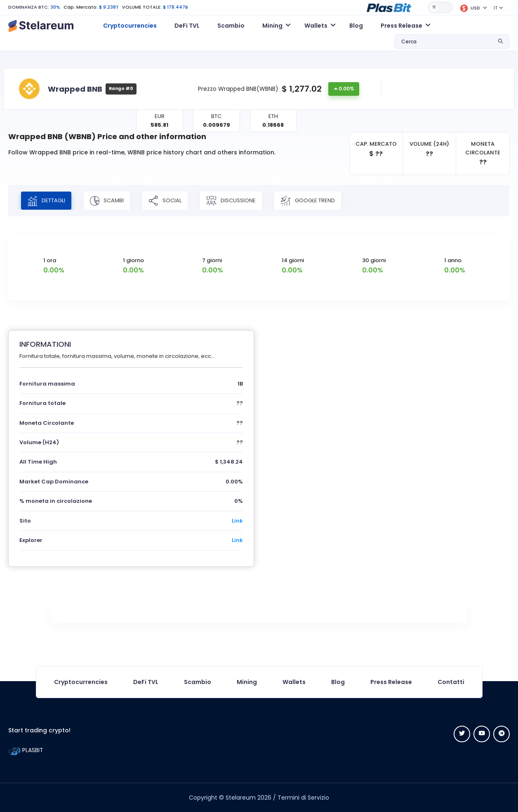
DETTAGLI (46, 201)
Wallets (294, 682)
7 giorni (212, 260)
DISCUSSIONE (231, 201)
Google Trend (308, 201)
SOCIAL (165, 201)
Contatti (451, 682)
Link (237, 521)
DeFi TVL (187, 26)
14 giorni (293, 260)
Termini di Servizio (303, 798)
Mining (247, 682)
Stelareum (241, 798)
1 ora (50, 260)
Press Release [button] (401, 26)
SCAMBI (107, 201)
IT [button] (496, 8)
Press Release (391, 682)
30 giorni (374, 260)
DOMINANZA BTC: (29, 7)
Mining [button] (272, 26)
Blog (356, 26)
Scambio (231, 26)
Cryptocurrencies (130, 26)
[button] (389, 7)
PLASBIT (26, 750)
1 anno (453, 260)
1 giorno (133, 260)
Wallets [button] (316, 26)
